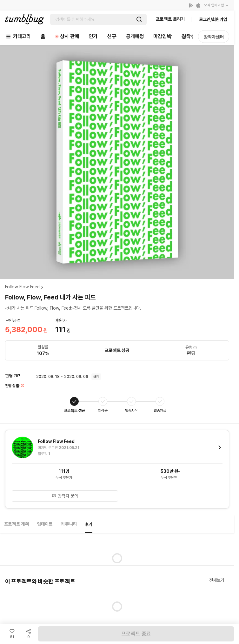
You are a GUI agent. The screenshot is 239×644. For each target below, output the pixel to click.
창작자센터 (214, 37)
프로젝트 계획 (17, 524)
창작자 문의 (65, 496)
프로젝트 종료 (136, 634)
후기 (89, 524)
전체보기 (217, 580)
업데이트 (45, 524)
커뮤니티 (69, 524)
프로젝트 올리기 (170, 19)
